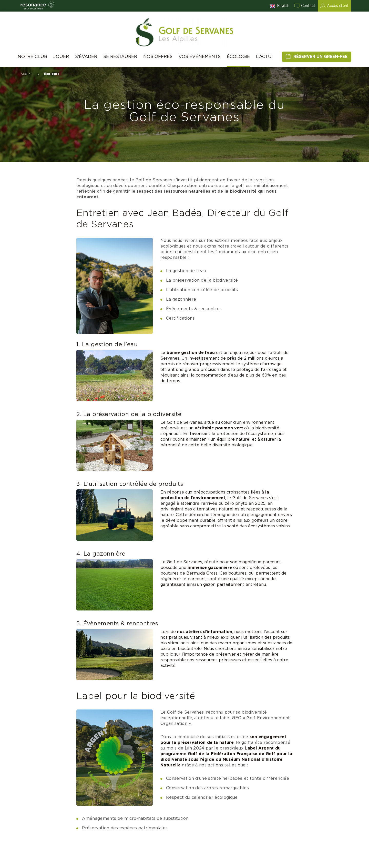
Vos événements (200, 57)
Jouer (61, 57)
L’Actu (264, 57)
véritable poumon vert (219, 428)
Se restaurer (120, 57)
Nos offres (158, 57)
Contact (308, 6)
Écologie (238, 57)
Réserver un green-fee (320, 57)
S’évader (86, 57)
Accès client (338, 6)
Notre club (32, 57)
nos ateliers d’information (205, 632)
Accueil (26, 74)
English (283, 6)
